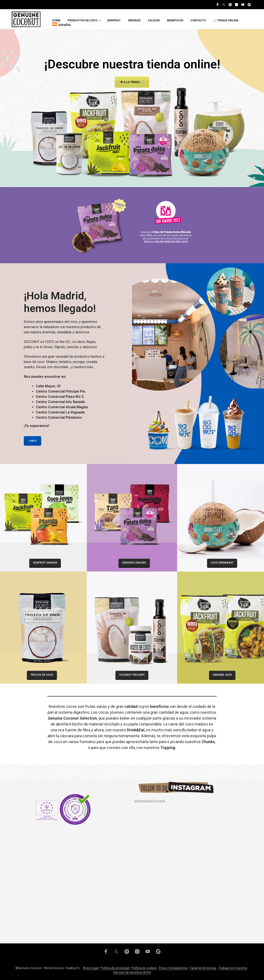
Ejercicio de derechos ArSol (132, 972)
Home (56, 20)
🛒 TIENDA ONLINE (226, 20)
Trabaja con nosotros (233, 968)
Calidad (154, 20)
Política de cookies (144, 968)
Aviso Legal (91, 968)
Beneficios (175, 20)
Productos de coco (82, 20)
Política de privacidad (115, 968)
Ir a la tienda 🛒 (132, 82)
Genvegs (134, 20)
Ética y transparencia (173, 968)
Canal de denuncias (203, 968)
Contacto (198, 20)
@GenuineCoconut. (150, 801)
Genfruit (114, 20)
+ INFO (33, 441)
